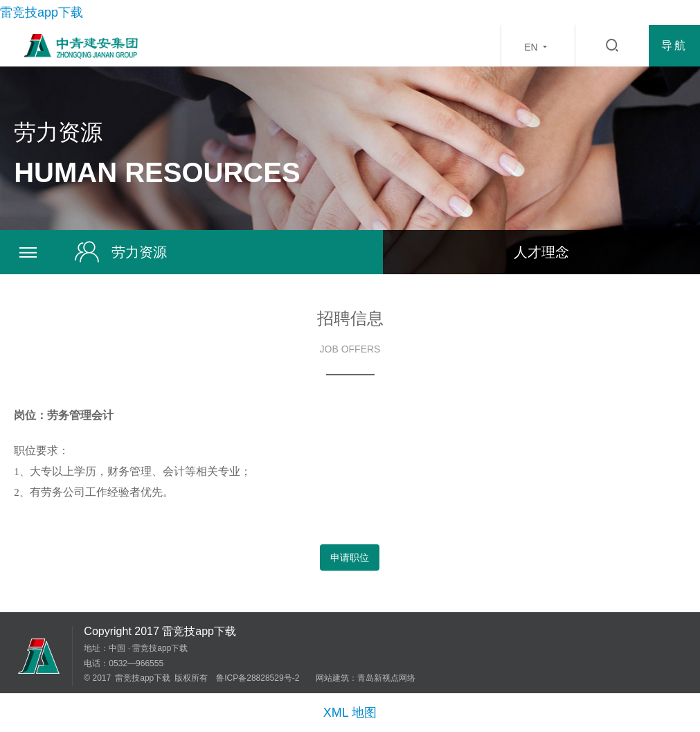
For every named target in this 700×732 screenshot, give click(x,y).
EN (538, 47)
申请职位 (350, 557)
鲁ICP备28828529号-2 (258, 678)
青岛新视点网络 (386, 678)
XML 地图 (350, 713)
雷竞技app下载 (42, 12)
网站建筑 (332, 678)
